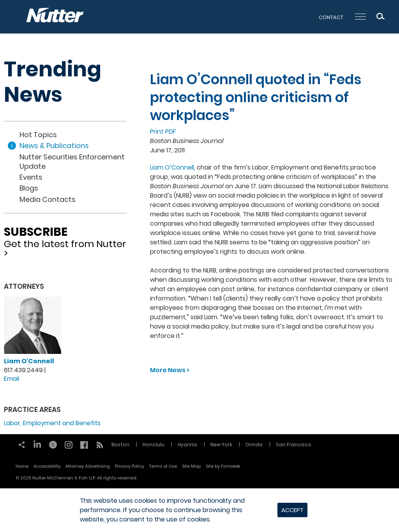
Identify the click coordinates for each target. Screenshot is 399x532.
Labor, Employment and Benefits (52, 423)
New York (221, 445)
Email (11, 379)
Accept (292, 510)
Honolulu (154, 445)
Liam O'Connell (29, 361)
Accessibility (47, 466)
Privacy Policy (130, 466)
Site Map (191, 466)
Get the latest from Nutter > (65, 240)
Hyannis (187, 445)
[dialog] (199, 510)
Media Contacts (48, 199)
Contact (331, 17)
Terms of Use (163, 466)
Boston (120, 445)
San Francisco (294, 445)
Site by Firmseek (223, 466)
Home (22, 466)
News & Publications (54, 146)
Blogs (29, 188)
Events (31, 177)
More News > (170, 370)
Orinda (254, 445)
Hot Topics (38, 135)
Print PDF (163, 132)
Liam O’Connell (172, 167)
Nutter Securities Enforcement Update (72, 162)
